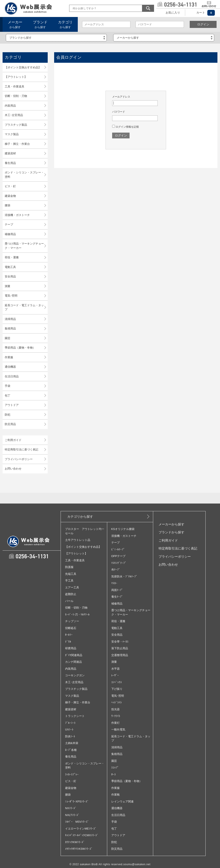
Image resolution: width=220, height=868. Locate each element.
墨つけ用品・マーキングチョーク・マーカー (24, 246)
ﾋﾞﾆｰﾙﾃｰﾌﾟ (118, 549)
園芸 (8, 338)
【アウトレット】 (16, 77)
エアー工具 (72, 587)
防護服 (69, 567)
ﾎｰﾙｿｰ (69, 635)
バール (69, 601)
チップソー (72, 621)
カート (201, 13)
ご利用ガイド (13, 440)
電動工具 (10, 267)
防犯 (8, 415)
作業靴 (115, 795)
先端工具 (71, 574)
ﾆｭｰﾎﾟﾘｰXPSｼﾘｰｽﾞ (77, 801)
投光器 (115, 709)
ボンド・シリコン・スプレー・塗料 (24, 175)
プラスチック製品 (16, 125)
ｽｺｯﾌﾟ (115, 768)
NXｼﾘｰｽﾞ (71, 808)
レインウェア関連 (122, 801)
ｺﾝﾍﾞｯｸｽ (117, 682)
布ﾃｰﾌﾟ (116, 570)
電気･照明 (11, 296)
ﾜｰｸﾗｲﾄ (116, 716)
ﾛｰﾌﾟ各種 (71, 750)
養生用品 (10, 163)
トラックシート (75, 716)
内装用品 (10, 106)
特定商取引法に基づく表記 (21, 449)
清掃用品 (10, 319)
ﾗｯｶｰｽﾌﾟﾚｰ (72, 774)
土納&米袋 (72, 743)
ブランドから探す (171, 532)
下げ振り (117, 689)
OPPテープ (118, 556)
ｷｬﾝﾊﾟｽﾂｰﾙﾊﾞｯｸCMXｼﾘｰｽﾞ (82, 835)
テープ (9, 224)
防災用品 (10, 424)
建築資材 (10, 153)
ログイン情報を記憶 (125, 127)
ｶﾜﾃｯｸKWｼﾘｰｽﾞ (75, 842)
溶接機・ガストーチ (17, 215)
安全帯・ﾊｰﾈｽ (120, 642)
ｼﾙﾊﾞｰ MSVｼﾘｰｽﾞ (77, 822)
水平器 (115, 669)
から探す (15, 24)
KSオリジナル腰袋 (123, 529)
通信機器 (10, 367)
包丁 (8, 396)
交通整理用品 (120, 655)
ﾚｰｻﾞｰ (115, 675)
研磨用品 (71, 648)
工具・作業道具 (15, 86)
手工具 (69, 581)
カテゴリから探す (80, 517)
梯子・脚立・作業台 (17, 144)
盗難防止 (71, 594)
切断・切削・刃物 (16, 96)
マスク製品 (12, 134)
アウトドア (12, 405)
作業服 (9, 357)
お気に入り (173, 13)
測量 (8, 286)
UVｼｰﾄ (69, 729)
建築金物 (10, 196)
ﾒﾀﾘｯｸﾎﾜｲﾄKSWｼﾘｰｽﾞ (79, 849)
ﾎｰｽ (114, 774)
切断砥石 (71, 628)
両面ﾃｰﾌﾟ (117, 590)
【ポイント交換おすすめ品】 (23, 67)
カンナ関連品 (73, 662)
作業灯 (115, 723)
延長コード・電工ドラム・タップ (24, 307)
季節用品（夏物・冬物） (20, 348)
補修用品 (10, 234)
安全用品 (10, 276)
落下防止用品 (120, 648)
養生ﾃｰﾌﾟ (117, 597)
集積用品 (10, 328)
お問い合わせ (13, 469)
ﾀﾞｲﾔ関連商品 (74, 655)
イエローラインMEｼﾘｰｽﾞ (81, 829)
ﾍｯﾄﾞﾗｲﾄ (117, 702)
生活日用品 (12, 376)
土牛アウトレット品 (78, 540)
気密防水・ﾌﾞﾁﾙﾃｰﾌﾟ (124, 576)
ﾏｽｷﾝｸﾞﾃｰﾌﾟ (119, 563)
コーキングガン (75, 675)
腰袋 (8, 205)
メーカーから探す (171, 524)
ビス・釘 (10, 186)
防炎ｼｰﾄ (70, 736)
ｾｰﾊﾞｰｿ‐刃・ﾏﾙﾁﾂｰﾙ (77, 615)
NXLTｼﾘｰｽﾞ (72, 815)
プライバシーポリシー (19, 459)
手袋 (8, 386)
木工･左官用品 (14, 115)
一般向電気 (118, 729)
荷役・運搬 (12, 257)
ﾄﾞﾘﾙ (68, 642)
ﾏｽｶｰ (114, 583)
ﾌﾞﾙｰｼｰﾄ (70, 723)
